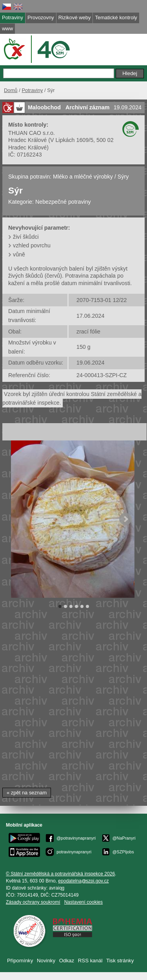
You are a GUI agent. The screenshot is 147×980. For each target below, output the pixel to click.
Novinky (46, 961)
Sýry (123, 177)
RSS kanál (90, 961)
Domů (11, 90)
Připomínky (20, 961)
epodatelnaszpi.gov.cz (83, 881)
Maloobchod (44, 107)
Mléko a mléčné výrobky (83, 177)
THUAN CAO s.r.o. (32, 133)
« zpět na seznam (27, 793)
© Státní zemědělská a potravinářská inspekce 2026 (60, 874)
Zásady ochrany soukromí (33, 902)
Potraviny (32, 90)
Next (125, 519)
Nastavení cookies (83, 902)
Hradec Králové (27, 140)
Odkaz (67, 961)
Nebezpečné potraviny (63, 202)
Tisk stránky (120, 961)
